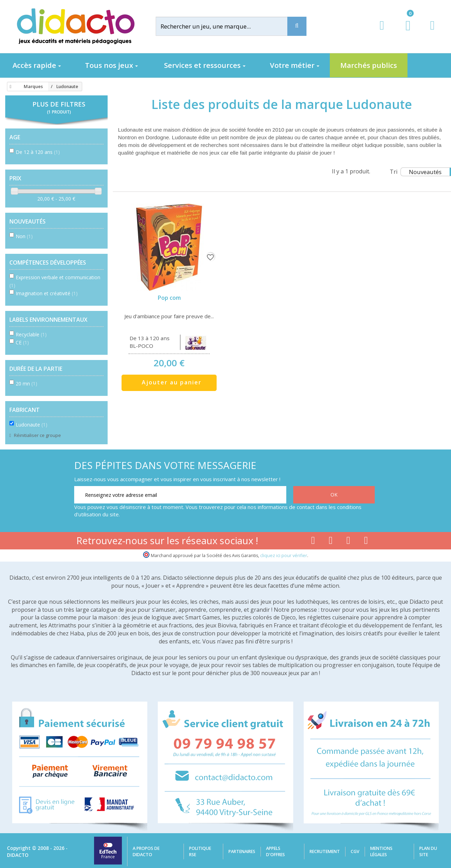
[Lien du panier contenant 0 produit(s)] (405, 32)
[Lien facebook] (313, 542)
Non (24, 236)
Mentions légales (381, 851)
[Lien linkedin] (366, 542)
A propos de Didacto (146, 851)
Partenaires (242, 851)
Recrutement (325, 851)
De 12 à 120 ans (38, 152)
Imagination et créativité (47, 293)
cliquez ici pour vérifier (284, 556)
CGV (355, 851)
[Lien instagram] (348, 542)
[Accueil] (9, 87)
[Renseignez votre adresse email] (180, 495)
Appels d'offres (275, 851)
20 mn (26, 384)
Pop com (169, 298)
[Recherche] (297, 26)
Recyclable (31, 334)
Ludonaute (32, 425)
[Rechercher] (227, 26)
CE (22, 342)
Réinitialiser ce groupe (37, 435)
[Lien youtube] (331, 542)
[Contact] (432, 32)
